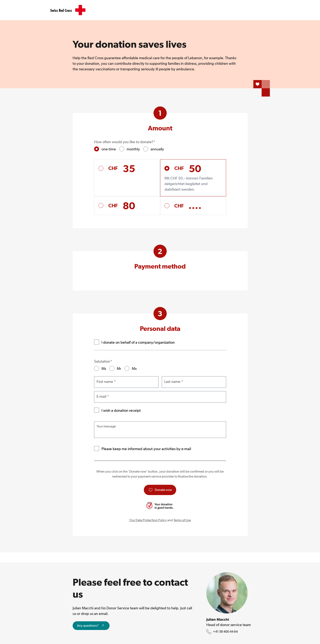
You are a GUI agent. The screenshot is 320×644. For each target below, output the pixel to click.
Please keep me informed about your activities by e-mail (146, 449)
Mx (134, 369)
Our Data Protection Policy (148, 520)
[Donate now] (160, 490)
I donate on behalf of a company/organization (138, 342)
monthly (133, 149)
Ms (104, 369)
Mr (119, 369)
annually (157, 149)
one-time (109, 149)
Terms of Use (182, 520)
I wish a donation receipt (121, 410)
